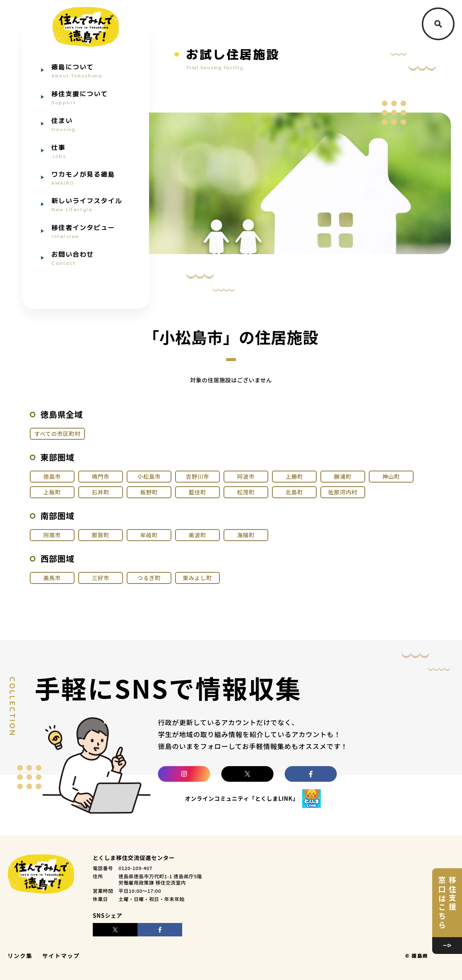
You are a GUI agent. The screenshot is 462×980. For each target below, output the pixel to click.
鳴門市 (100, 476)
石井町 (100, 492)
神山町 (391, 476)
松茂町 (246, 492)
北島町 (294, 492)
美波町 (197, 535)
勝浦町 (343, 476)
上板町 (52, 492)
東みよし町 (198, 578)
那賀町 (100, 535)
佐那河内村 (343, 492)
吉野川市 (197, 476)
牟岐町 (149, 535)
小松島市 (149, 476)
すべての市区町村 (57, 434)
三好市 (100, 578)
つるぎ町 (149, 578)
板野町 (149, 492)
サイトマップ (61, 956)
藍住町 (197, 492)
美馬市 (52, 578)
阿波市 (246, 476)
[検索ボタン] (438, 24)
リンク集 (20, 956)
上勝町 (294, 476)
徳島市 (52, 476)
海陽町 (246, 535)
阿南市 (52, 535)
